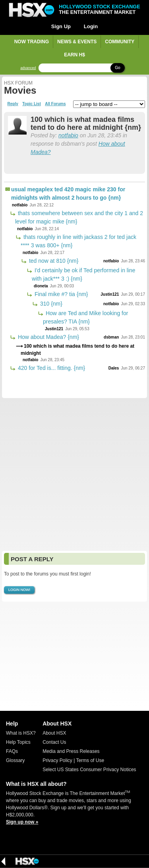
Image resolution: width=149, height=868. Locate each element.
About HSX (54, 733)
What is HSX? (21, 733)
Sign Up (61, 26)
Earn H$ (74, 55)
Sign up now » (22, 822)
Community (120, 42)
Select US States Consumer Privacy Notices (89, 770)
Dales (114, 368)
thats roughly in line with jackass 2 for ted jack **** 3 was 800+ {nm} (78, 241)
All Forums (55, 104)
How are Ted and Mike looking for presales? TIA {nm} (85, 317)
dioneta (41, 286)
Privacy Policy (57, 760)
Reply (13, 104)
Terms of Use (90, 760)
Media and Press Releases (71, 751)
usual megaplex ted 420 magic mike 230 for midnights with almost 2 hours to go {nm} (68, 193)
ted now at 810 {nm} (53, 261)
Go (117, 68)
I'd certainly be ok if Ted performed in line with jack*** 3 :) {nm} (84, 274)
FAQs (12, 751)
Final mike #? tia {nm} (61, 294)
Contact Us (54, 742)
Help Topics (18, 742)
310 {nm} (50, 304)
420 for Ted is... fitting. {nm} (51, 368)
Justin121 (110, 294)
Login (91, 26)
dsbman (111, 337)
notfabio (68, 135)
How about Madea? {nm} (48, 337)
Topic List (31, 104)
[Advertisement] (74, 474)
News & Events (77, 42)
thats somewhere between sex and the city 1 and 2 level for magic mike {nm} (79, 217)
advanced (28, 68)
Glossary (15, 760)
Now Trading (32, 42)
